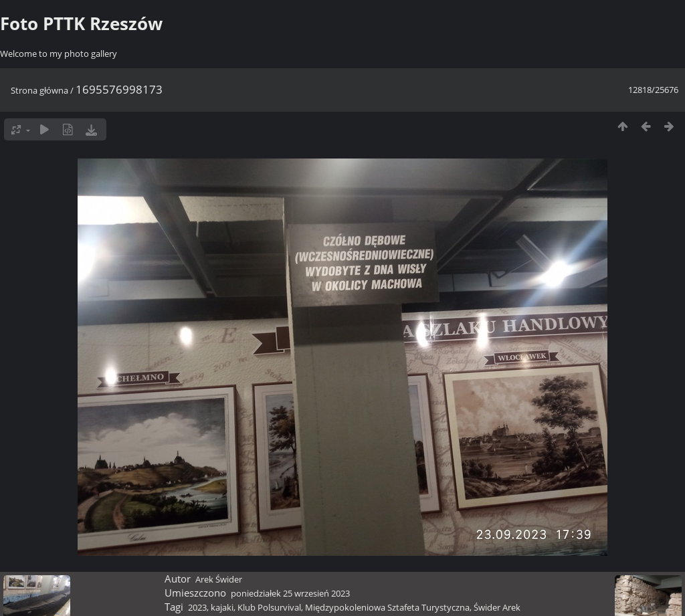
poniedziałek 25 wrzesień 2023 (290, 593)
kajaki (222, 607)
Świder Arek (497, 607)
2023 (197, 607)
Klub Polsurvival (269, 607)
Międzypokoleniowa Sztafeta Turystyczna (387, 607)
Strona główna (39, 90)
